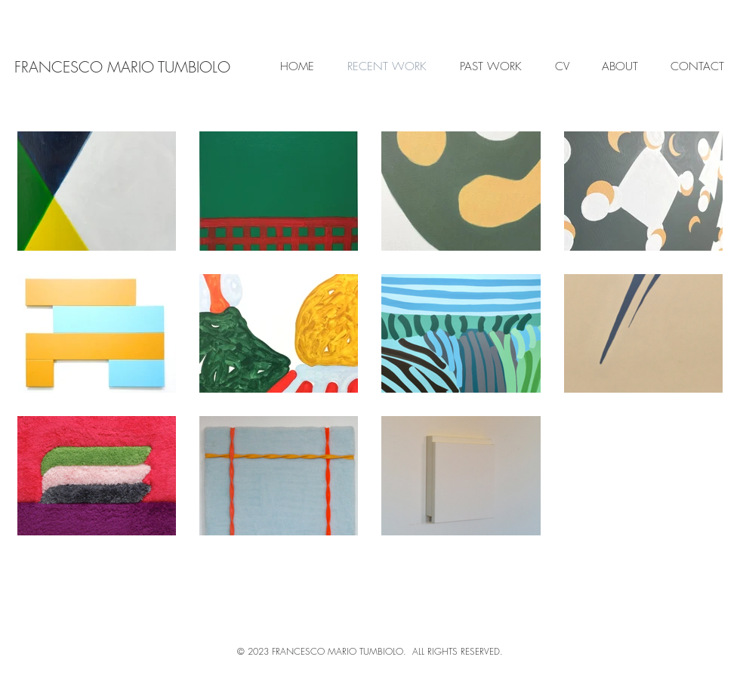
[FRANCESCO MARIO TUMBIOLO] (122, 67)
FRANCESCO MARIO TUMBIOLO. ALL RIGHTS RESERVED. (387, 651)
